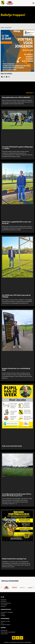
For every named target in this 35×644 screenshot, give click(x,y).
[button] (2, 77)
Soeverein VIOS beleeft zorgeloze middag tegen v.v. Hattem (17, 148)
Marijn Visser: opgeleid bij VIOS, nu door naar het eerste (17, 223)
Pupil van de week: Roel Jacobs (12, 446)
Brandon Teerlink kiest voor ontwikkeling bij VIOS (16, 369)
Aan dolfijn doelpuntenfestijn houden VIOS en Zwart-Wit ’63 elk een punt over (17, 495)
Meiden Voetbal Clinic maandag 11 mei (14, 559)
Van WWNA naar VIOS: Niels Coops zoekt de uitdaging (16, 296)
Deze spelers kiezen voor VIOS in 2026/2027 (16, 97)
